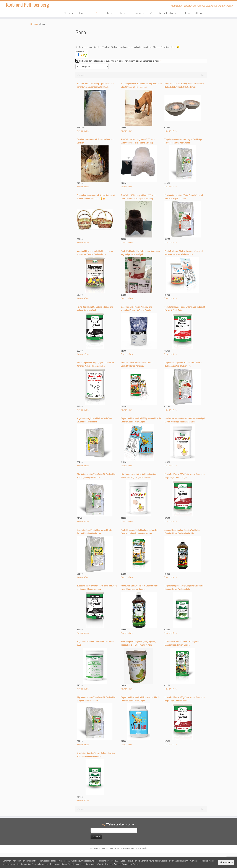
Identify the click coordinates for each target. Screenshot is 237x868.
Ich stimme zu (226, 862)
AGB (151, 13)
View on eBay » (83, 131)
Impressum (139, 13)
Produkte (84, 13)
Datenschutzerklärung (193, 13)
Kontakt (124, 13)
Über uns (110, 13)
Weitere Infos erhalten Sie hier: (127, 864)
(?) (161, 61)
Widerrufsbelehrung (168, 13)
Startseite (69, 13)
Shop (98, 13)
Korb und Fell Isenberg (27, 6)
